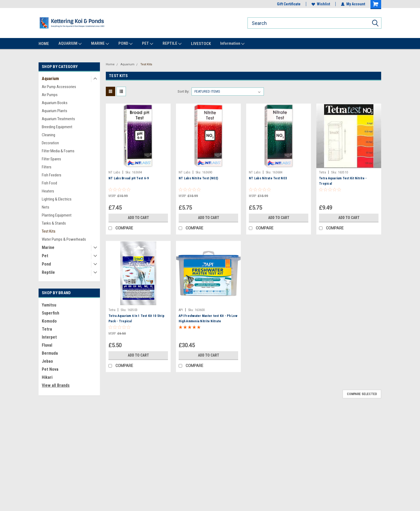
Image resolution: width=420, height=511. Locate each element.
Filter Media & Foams (58, 151)
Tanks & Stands (54, 223)
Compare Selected (362, 394)
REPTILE (172, 44)
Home (110, 64)
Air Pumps (50, 95)
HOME (44, 44)
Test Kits (49, 231)
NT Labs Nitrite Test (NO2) (198, 178)
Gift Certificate (289, 4)
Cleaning (48, 135)
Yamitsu (49, 305)
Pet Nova (50, 369)
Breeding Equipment (57, 127)
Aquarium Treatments (58, 119)
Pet (45, 256)
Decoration (50, 143)
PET (148, 44)
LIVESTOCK (201, 44)
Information (232, 44)
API (181, 310)
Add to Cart (138, 218)
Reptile (48, 272)
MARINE (100, 44)
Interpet (49, 337)
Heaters (48, 191)
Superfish (50, 313)
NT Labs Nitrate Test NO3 (268, 178)
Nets (46, 207)
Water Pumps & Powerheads (64, 239)
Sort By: (183, 91)
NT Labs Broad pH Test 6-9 (129, 178)
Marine (48, 247)
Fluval (47, 345)
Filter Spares (51, 159)
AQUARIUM (70, 44)
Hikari (47, 377)
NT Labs (114, 172)
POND (125, 44)
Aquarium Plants (55, 111)
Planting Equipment (57, 215)
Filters (47, 167)
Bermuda (50, 353)
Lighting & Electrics (57, 199)
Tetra (47, 329)
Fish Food (49, 183)
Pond (46, 264)
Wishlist (321, 4)
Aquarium (50, 79)
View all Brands (56, 385)
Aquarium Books (55, 103)
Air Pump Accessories (59, 87)
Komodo (49, 321)
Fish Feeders (52, 175)
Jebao (47, 361)
